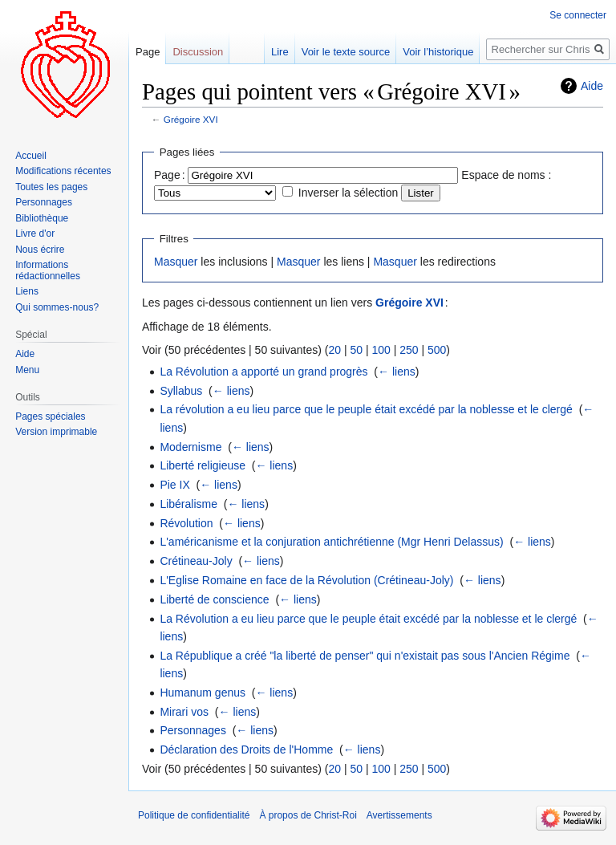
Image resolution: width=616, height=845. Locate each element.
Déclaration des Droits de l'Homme (246, 750)
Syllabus (181, 391)
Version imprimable (56, 432)
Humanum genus (203, 693)
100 (381, 350)
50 (356, 350)
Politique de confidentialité (194, 815)
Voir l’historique (438, 52)
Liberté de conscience (214, 599)
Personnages (193, 730)
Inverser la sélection (349, 193)
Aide (592, 86)
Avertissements (399, 815)
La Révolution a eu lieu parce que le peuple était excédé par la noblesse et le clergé (368, 619)
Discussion (198, 52)
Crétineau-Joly (196, 561)
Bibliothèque (42, 218)
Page (148, 52)
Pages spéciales (50, 416)
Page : (170, 175)
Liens (27, 291)
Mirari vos (184, 712)
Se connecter (578, 15)
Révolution (186, 523)
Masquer (176, 262)
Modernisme (190, 447)
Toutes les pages (51, 187)
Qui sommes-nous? (57, 307)
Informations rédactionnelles (48, 270)
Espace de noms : (506, 175)
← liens (397, 372)
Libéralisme (188, 504)
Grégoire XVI (191, 119)
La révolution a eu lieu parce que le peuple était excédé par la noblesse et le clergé (366, 409)
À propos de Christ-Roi (308, 815)
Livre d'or (35, 234)
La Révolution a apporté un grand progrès (263, 372)
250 (409, 350)
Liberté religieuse (203, 465)
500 (437, 350)
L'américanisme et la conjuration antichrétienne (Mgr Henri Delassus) (331, 542)
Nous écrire (40, 250)
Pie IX (174, 485)
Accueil (31, 156)
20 (334, 350)
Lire (280, 52)
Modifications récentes (63, 171)
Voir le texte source (346, 52)
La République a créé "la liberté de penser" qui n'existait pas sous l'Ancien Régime (365, 656)
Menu (27, 370)
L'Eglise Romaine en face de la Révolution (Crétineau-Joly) (306, 580)
